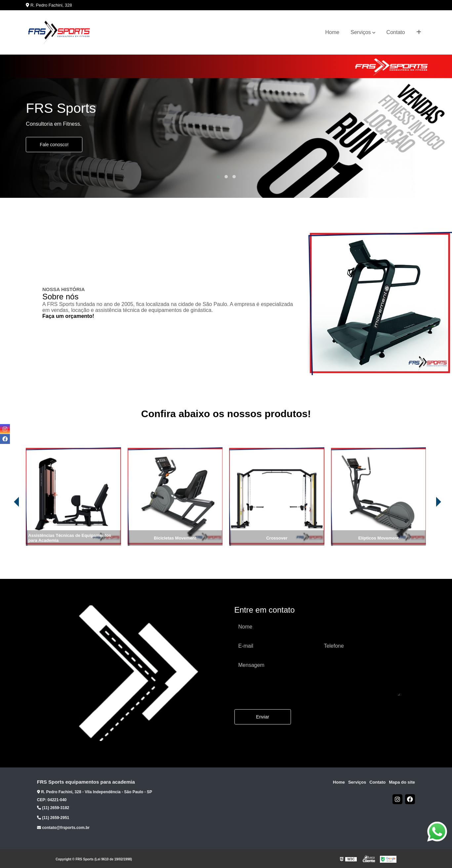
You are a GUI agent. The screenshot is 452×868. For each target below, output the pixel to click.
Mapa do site (402, 782)
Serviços (361, 32)
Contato (396, 32)
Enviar (263, 717)
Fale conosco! (54, 145)
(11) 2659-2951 (53, 818)
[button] (218, 177)
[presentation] (7, 527)
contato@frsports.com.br (63, 828)
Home (332, 32)
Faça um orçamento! (68, 316)
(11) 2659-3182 (53, 808)
